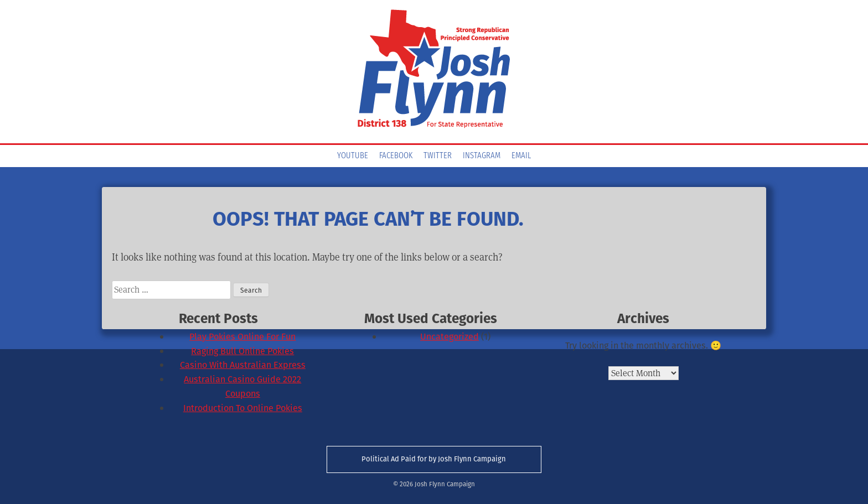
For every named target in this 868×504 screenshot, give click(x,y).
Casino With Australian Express (243, 365)
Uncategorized (449, 337)
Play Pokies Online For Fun (242, 337)
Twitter (438, 156)
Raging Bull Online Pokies (242, 351)
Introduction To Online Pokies (243, 408)
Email (521, 156)
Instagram (482, 156)
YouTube (353, 156)
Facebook (396, 156)
